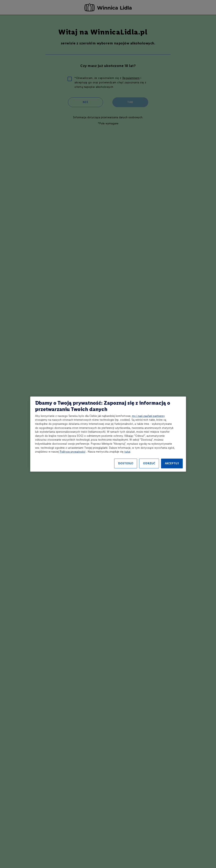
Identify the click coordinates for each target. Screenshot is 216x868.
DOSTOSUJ (126, 463)
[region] (108, 434)
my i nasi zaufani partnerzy (148, 416)
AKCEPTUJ (172, 463)
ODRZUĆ (149, 463)
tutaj (127, 452)
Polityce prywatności (73, 452)
